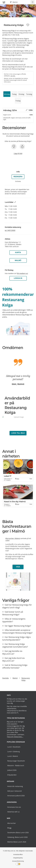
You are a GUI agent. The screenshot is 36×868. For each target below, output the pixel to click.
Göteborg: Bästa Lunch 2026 (17, 837)
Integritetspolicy (18, 858)
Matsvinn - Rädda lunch (16, 766)
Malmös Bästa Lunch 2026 (17, 842)
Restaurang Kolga (26, 679)
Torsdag (29, 94)
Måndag (7, 94)
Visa (18, 567)
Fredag (18, 101)
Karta (18, 252)
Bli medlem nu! (22, 273)
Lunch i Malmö (13, 756)
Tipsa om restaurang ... (15, 737)
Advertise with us (13, 812)
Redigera (18, 177)
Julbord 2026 (12, 770)
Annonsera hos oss (14, 807)
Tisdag (14, 94)
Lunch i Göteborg (13, 752)
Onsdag (21, 94)
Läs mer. (13, 76)
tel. (10, 230)
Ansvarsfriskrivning (18, 861)
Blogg (9, 828)
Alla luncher (12, 823)
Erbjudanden (12, 775)
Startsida (5, 678)
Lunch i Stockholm (14, 747)
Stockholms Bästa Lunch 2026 (18, 833)
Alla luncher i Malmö (13, 538)
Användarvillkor (18, 854)
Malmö (18, 260)
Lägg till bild (18, 153)
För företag (18, 181)
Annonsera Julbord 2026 (16, 796)
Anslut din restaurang (15, 786)
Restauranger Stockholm (16, 761)
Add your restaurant (15, 791)
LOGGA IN (18, 278)
